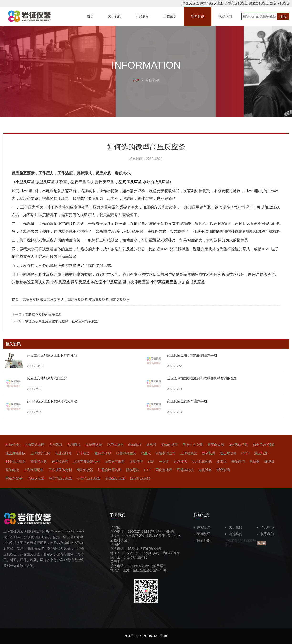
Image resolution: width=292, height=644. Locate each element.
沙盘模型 (136, 462)
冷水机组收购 (202, 462)
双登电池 (12, 470)
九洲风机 (74, 445)
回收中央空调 (193, 445)
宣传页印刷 (103, 453)
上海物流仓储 (40, 453)
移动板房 (209, 453)
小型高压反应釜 (236, 3)
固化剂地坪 (164, 470)
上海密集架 (189, 453)
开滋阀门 (238, 462)
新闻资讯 (202, 534)
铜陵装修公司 (166, 453)
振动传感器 (169, 445)
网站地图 (202, 541)
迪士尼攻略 (228, 453)
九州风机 (56, 445)
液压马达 (261, 453)
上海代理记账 (34, 470)
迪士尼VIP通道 (264, 445)
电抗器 (255, 462)
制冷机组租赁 (15, 462)
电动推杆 (135, 445)
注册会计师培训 (110, 470)
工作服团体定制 (60, 470)
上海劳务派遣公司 (87, 462)
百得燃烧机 (185, 470)
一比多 (164, 462)
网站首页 (202, 527)
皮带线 (222, 462)
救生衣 (146, 453)
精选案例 (234, 534)
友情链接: (13, 445)
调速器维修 (63, 453)
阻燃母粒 (133, 470)
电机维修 (205, 470)
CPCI (245, 453)
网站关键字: (14, 478)
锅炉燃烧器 (85, 470)
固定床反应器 (280, 3)
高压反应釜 (191, 3)
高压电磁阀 (216, 445)
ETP (147, 470)
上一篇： (37, 315)
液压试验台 (115, 445)
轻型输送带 (60, 462)
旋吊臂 (151, 445)
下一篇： (55, 321)
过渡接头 (180, 462)
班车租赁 (83, 453)
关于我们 (234, 527)
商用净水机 (39, 462)
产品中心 (266, 527)
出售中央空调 (126, 453)
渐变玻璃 (223, 470)
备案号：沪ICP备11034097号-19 (146, 636)
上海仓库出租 (115, 462)
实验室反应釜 (259, 3)
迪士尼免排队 (15, 453)
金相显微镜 (94, 445)
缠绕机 (269, 462)
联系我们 (266, 534)
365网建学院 (238, 445)
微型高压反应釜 (212, 3)
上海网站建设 (34, 445)
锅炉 (151, 462)
